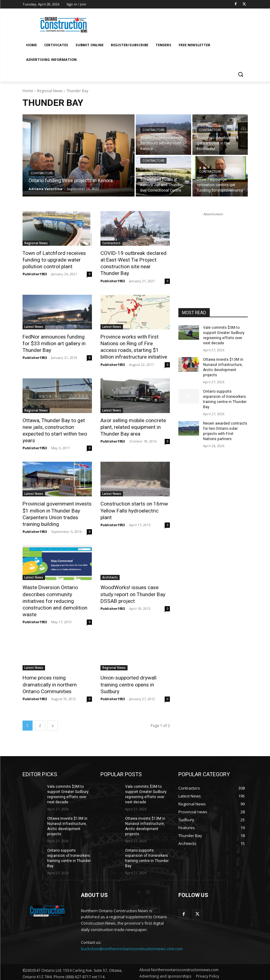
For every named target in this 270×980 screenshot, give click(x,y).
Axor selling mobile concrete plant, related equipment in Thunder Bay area (133, 426)
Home (28, 91)
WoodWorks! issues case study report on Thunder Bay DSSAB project (133, 593)
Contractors (42, 173)
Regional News (50, 91)
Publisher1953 (35, 274)
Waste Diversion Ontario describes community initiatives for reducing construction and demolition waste (55, 600)
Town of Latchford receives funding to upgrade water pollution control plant (54, 260)
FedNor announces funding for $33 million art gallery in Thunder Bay (54, 343)
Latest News (34, 326)
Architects (110, 576)
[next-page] (53, 724)
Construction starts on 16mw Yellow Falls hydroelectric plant (134, 510)
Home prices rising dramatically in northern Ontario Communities (50, 683)
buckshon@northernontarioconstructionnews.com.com (132, 946)
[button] (241, 74)
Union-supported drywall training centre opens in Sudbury (128, 683)
